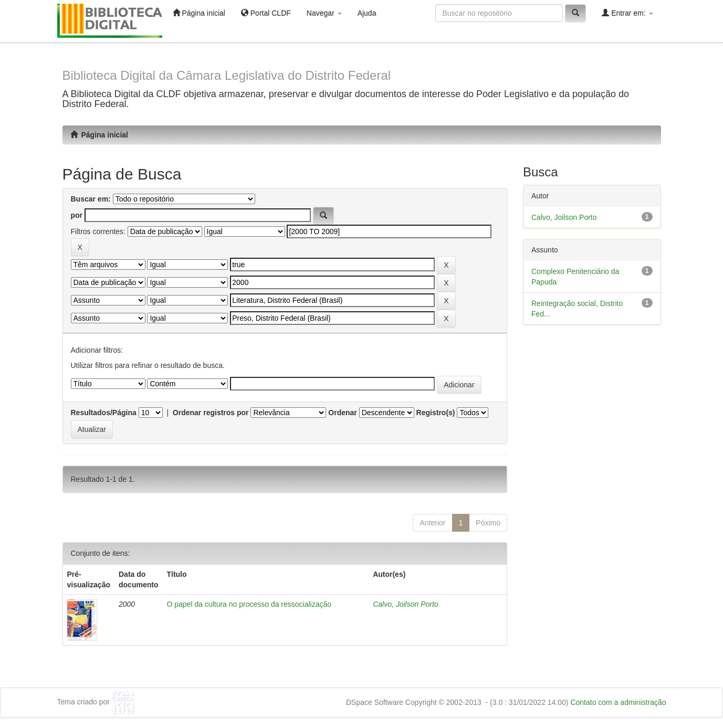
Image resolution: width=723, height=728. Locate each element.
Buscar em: (91, 199)
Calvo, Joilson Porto (406, 604)
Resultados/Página (104, 413)
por (77, 215)
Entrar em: (627, 13)
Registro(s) (436, 413)
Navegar (324, 13)
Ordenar (342, 413)
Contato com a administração (618, 702)
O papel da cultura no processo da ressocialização (249, 604)
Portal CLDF (266, 13)
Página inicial (199, 13)
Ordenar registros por (211, 413)
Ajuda (367, 13)
